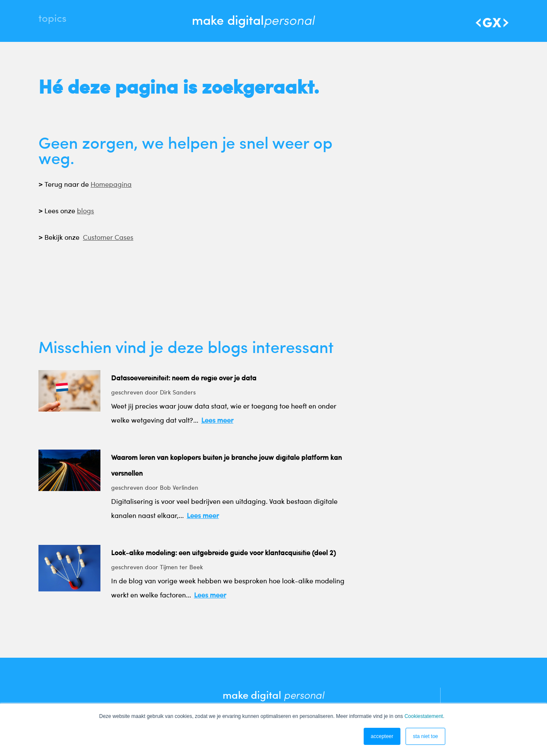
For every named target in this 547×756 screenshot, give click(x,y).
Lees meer (217, 422)
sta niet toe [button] (425, 736)
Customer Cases (108, 241)
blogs (85, 214)
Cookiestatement (423, 716)
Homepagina (111, 188)
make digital (253, 19)
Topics (53, 21)
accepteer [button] (382, 736)
